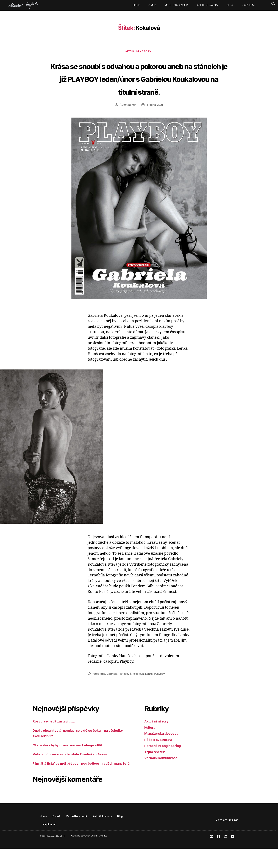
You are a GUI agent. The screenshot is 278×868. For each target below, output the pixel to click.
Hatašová (126, 687)
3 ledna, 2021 (155, 119)
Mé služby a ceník (176, 5)
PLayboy (162, 687)
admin (132, 119)
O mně (152, 5)
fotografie (99, 687)
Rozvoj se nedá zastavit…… (56, 735)
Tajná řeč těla (156, 765)
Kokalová (139, 687)
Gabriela (113, 687)
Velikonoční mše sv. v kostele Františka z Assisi (75, 768)
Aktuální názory (207, 5)
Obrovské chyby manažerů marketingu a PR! (72, 759)
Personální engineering (165, 759)
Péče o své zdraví (160, 753)
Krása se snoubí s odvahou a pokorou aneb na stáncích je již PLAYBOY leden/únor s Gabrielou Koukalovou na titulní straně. (139, 85)
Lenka (151, 687)
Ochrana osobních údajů (84, 855)
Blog (230, 5)
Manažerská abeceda (163, 747)
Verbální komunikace (163, 772)
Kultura (151, 741)
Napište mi (248, 5)
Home (136, 5)
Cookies (103, 855)
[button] (273, 4)
